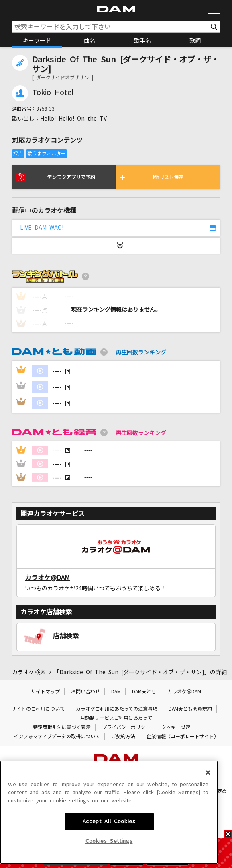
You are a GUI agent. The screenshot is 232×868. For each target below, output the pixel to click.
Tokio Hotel (53, 93)
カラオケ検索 (29, 672)
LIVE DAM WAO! (42, 228)
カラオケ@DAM (47, 578)
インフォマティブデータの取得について (57, 737)
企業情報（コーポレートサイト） (183, 737)
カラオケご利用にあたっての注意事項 (117, 709)
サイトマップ (45, 692)
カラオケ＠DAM (184, 692)
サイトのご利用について (38, 709)
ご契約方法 (123, 737)
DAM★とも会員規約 (190, 709)
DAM (116, 692)
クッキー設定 (176, 727)
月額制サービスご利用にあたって (116, 718)
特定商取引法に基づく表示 (62, 727)
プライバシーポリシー (126, 727)
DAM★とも (144, 692)
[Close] (208, 824)
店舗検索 (66, 636)
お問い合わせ (85, 692)
